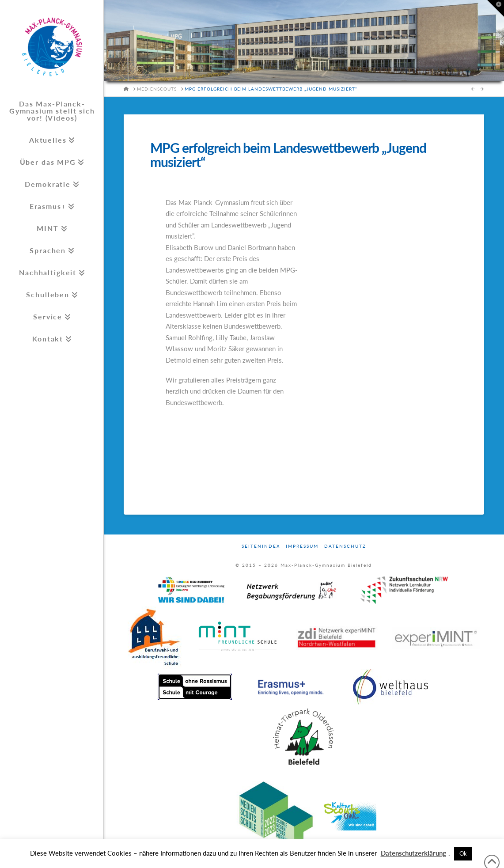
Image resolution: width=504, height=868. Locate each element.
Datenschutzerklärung (413, 853)
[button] (496, 8)
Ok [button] (463, 853)
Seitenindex (261, 546)
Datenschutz (345, 546)
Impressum (302, 546)
